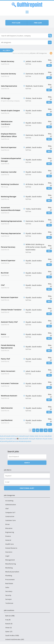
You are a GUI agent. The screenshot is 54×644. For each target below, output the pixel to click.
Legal (7, 556)
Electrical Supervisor (9, 147)
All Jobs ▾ (6, 50)
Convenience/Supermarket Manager (11, 160)
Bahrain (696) (10, 616)
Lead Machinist (7, 420)
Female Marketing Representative (8, 347)
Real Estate (9, 583)
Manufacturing (11, 564)
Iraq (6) (8, 620)
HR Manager (6, 98)
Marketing (9, 568)
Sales (7, 587)
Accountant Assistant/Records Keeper (11, 209)
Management (10, 560)
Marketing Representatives (11, 221)
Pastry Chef (5, 359)
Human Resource (11, 548)
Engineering (10, 532)
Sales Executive (7, 408)
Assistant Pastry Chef (9, 322)
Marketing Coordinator (10, 184)
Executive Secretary (8, 74)
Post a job (16, 23)
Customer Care (10, 520)
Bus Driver (5, 273)
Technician (9, 603)
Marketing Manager (9, 197)
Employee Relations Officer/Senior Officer (9, 135)
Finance (8, 536)
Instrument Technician (10, 383)
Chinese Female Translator (11, 310)
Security (8, 595)
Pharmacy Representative (11, 233)
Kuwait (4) (9, 624)
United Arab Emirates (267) (15, 639)
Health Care (10, 544)
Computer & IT (10, 512)
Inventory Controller (9, 172)
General (8, 540)
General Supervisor (8, 261)
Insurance (9, 552)
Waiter (4, 334)
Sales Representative (9, 86)
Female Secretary (8, 61)
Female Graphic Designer (10, 111)
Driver (8, 524)
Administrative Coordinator (7, 123)
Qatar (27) (9, 631)
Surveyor (9, 599)
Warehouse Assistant (9, 396)
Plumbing (9, 576)
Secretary (9, 591)
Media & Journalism (12, 572)
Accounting (9, 501)
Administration (11, 505)
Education (9, 528)
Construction (10, 516)
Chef (3, 285)
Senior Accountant (8, 371)
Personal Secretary (8, 247)
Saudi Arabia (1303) (12, 635)
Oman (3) (8, 628)
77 (46, 430)
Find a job (38, 23)
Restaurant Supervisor (10, 297)
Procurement (10, 579)
